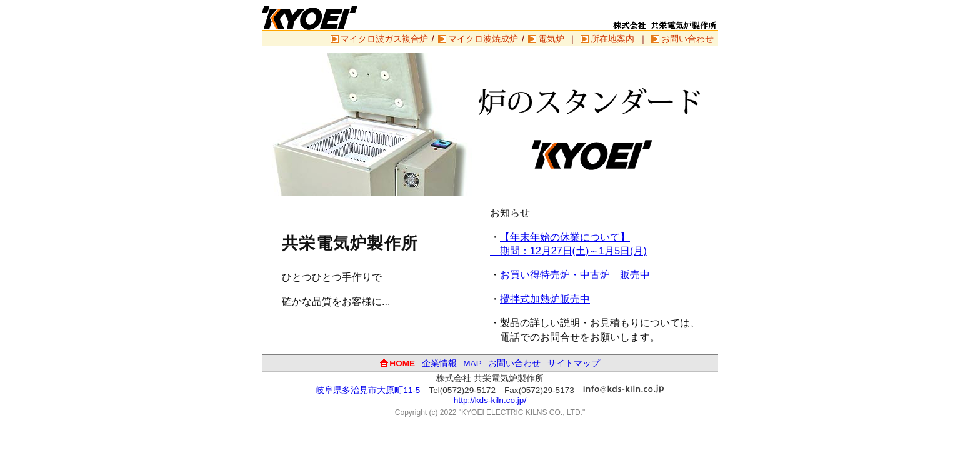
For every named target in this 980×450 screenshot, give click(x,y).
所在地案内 (612, 39)
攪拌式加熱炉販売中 (545, 299)
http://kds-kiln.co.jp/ (490, 400)
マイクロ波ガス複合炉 (384, 39)
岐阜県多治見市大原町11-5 (368, 390)
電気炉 (551, 39)
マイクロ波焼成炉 (483, 39)
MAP (472, 363)
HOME (402, 363)
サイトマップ (574, 363)
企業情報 (439, 363)
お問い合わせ (687, 39)
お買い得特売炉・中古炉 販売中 (575, 275)
